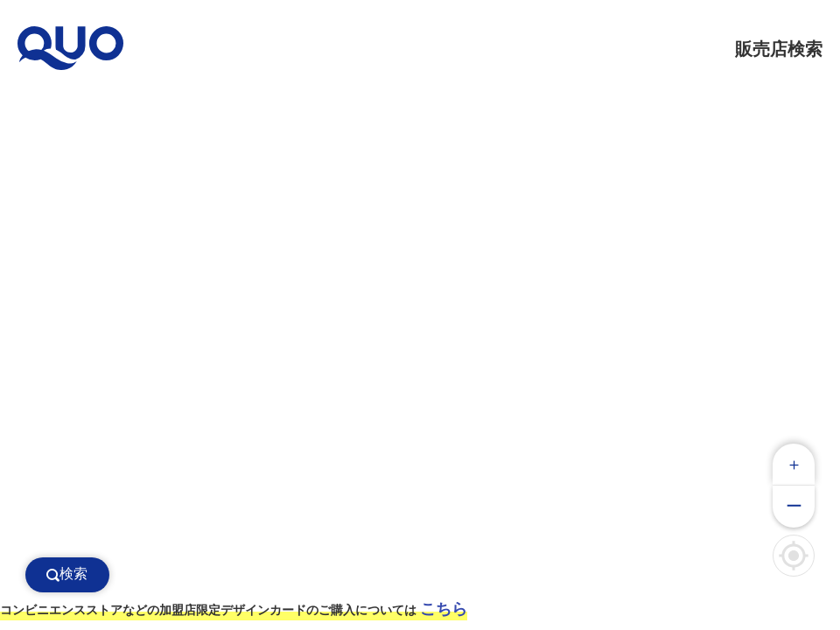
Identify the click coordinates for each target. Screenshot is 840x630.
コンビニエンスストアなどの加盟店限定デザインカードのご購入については (234, 609)
